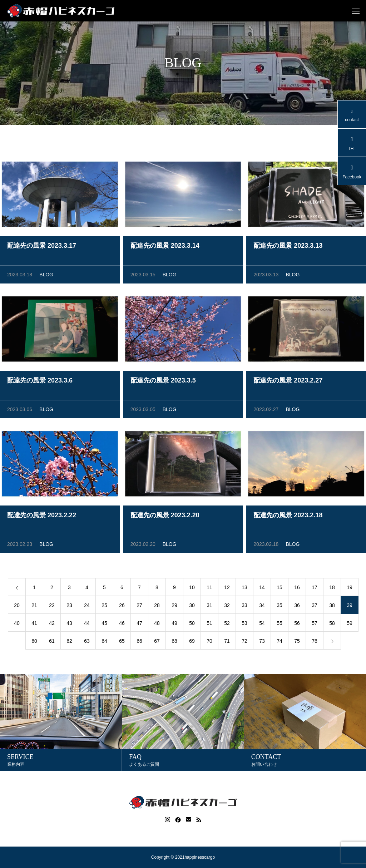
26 (122, 606)
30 (192, 606)
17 (315, 588)
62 (69, 642)
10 (192, 588)
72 (244, 642)
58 (332, 624)
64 (104, 642)
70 (209, 642)
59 (350, 624)
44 (87, 624)
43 (69, 624)
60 (34, 642)
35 (280, 606)
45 (104, 624)
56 (297, 624)
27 (139, 606)
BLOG (46, 276)
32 (227, 606)
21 (34, 606)
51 (209, 624)
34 (262, 606)
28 (157, 606)
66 (139, 642)
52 (227, 624)
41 (34, 624)
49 (174, 624)
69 (192, 642)
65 (122, 642)
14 (262, 588)
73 (262, 642)
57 (315, 624)
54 (262, 624)
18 (332, 588)
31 (209, 606)
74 (280, 642)
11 (209, 588)
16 (297, 588)
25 (104, 606)
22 (52, 606)
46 (122, 624)
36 (297, 606)
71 (227, 642)
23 (69, 606)
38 (332, 606)
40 (17, 624)
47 (139, 624)
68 (174, 642)
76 (315, 642)
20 (17, 606)
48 (157, 624)
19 (350, 588)
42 (52, 624)
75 (297, 642)
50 (192, 624)
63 (87, 642)
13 (244, 588)
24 (87, 606)
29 (174, 606)
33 (244, 606)
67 (157, 642)
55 (280, 624)
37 (315, 606)
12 (227, 588)
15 (280, 588)
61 (52, 642)
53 (244, 624)
